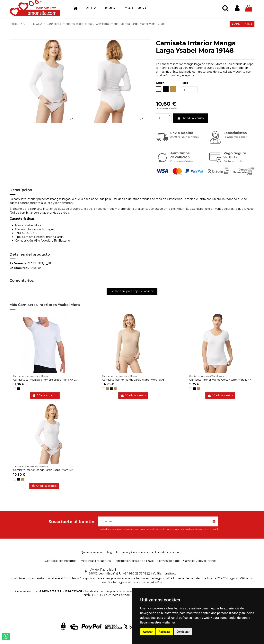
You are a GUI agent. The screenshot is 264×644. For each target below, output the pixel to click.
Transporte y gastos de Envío (134, 561)
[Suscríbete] (214, 521)
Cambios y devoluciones (200, 561)
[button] (91, 8)
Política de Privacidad (166, 552)
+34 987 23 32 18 (135, 574)
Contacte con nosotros (61, 561)
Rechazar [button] (165, 632)
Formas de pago (168, 561)
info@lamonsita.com (165, 574)
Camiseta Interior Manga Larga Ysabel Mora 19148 (44, 470)
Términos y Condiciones (132, 552)
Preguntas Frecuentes (95, 561)
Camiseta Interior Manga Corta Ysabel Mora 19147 (220, 380)
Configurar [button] (183, 632)
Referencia (18, 263)
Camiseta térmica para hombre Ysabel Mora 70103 (45, 380)
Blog (109, 552)
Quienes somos (91, 552)
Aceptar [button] (148, 632)
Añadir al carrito (190, 118)
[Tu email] (154, 521)
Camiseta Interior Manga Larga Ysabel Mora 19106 (133, 380)
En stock (16, 268)
